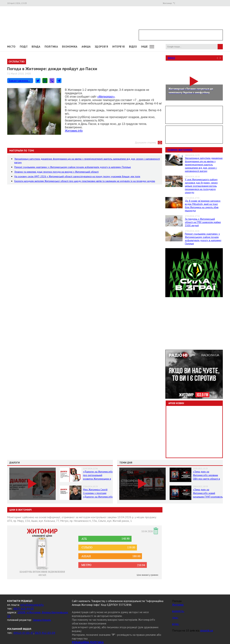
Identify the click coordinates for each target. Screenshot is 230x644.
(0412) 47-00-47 (23, 633)
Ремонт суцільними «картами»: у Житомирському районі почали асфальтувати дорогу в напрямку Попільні (73, 167)
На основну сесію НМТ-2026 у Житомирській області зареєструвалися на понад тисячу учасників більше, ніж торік (77, 176)
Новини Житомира (180, 150)
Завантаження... (19, 81)
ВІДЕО (133, 47)
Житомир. (74, 131)
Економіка (70, 47)
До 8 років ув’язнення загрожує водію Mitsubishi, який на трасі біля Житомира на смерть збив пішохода (203, 206)
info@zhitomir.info (32, 605)
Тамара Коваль (42, 620)
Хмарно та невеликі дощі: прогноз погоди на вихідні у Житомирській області (57, 172)
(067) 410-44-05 (24, 608)
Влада (36, 47)
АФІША (86, 47)
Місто (11, 47)
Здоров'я (101, 47)
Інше (144, 47)
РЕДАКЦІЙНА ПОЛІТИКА (88, 642)
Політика (51, 47)
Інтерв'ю (119, 47)
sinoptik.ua (207, 630)
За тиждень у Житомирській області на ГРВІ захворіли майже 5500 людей (203, 222)
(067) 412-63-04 (45, 633)
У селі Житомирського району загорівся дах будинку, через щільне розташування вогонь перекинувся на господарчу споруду (201, 186)
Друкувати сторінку (145, 142)
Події (24, 47)
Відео (171, 58)
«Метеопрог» (106, 97)
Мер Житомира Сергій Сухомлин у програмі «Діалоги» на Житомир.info (98, 493)
